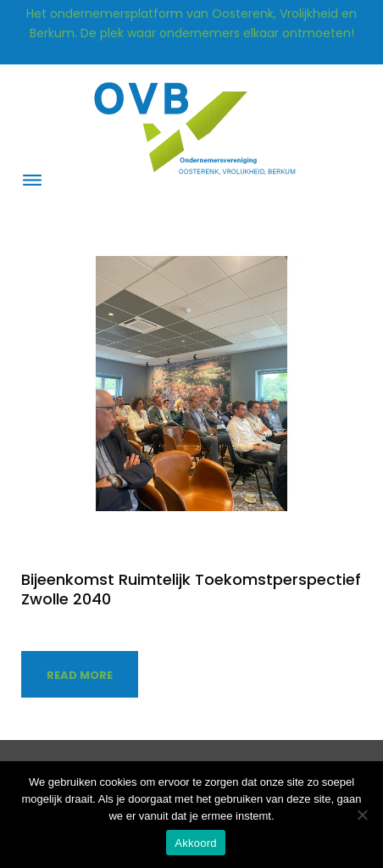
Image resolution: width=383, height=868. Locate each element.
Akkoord (195, 843)
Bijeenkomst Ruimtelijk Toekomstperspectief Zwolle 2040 (191, 589)
